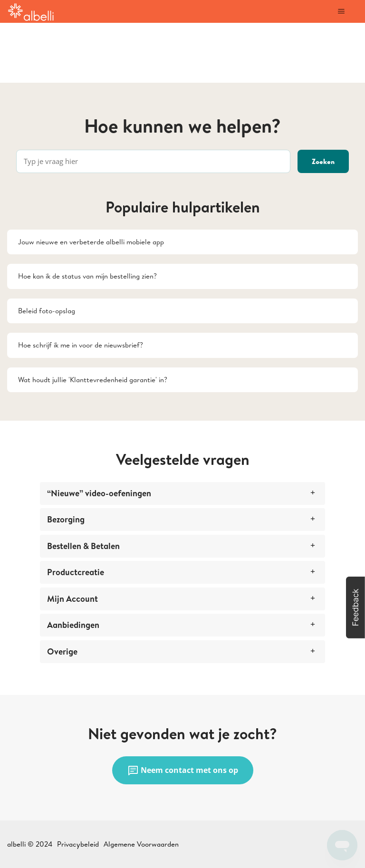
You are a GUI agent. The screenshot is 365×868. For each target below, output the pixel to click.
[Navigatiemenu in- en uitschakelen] (341, 11)
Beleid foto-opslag (47, 311)
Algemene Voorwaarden (141, 844)
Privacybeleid (78, 844)
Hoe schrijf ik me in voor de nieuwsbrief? (81, 345)
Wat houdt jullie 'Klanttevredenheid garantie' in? (93, 380)
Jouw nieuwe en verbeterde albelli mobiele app (91, 242)
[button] (355, 608)
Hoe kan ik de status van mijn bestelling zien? (87, 276)
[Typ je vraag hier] (153, 161)
